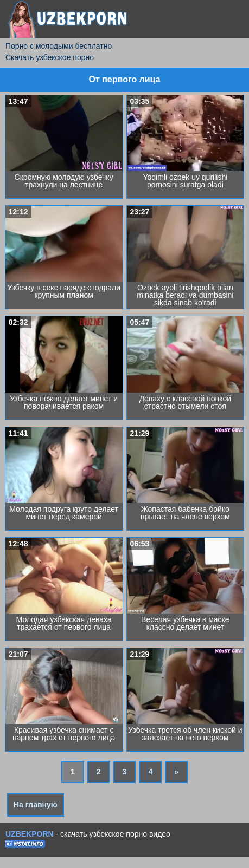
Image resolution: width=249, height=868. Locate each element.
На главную (36, 805)
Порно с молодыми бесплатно (59, 46)
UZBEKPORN (30, 834)
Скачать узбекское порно (50, 57)
